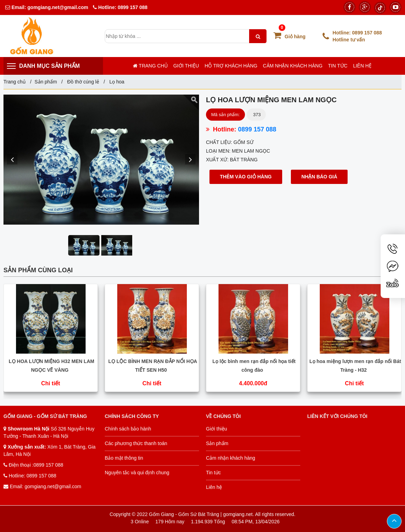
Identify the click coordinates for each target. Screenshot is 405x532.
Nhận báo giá (319, 177)
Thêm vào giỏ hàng (246, 177)
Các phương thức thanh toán (136, 443)
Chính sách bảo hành (128, 429)
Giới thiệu (186, 66)
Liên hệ (362, 66)
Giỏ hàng (289, 37)
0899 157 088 (133, 7)
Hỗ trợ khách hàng (231, 66)
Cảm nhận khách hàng (293, 66)
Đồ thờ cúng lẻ (83, 82)
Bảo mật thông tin (124, 458)
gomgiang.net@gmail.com (57, 7)
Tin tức (338, 66)
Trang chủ (150, 66)
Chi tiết (50, 383)
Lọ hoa (116, 82)
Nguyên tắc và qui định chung (137, 473)
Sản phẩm (46, 82)
